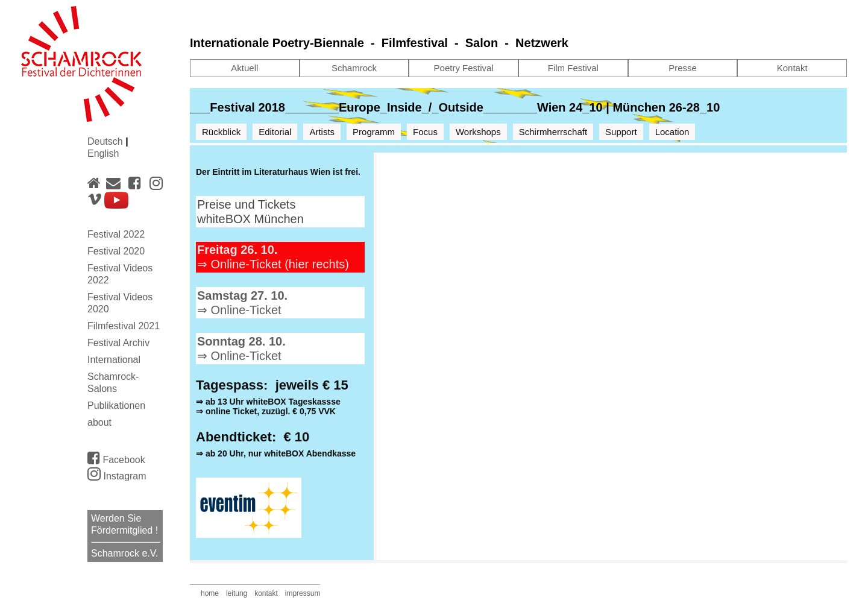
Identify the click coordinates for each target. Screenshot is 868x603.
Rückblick (221, 132)
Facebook (116, 458)
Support (621, 132)
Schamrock (354, 68)
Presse (683, 68)
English (103, 153)
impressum (303, 593)
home (210, 593)
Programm (374, 132)
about (99, 422)
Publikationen (116, 406)
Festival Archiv (118, 343)
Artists (322, 132)
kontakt (266, 593)
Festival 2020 (116, 251)
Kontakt (792, 68)
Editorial (275, 132)
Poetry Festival (464, 68)
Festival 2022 (116, 234)
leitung (237, 593)
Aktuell (244, 68)
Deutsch (106, 141)
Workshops (478, 132)
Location (672, 132)
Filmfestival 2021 (124, 326)
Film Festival (573, 68)
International (114, 360)
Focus (425, 132)
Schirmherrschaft (553, 132)
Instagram (117, 476)
